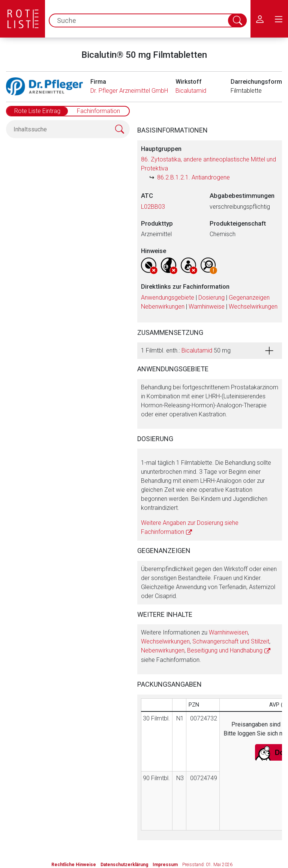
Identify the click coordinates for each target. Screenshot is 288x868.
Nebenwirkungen (163, 307)
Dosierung (211, 298)
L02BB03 (153, 207)
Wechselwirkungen (253, 307)
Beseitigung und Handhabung (225, 650)
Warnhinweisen (228, 632)
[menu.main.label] (279, 19)
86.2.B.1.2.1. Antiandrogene (193, 177)
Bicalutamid (191, 91)
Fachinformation (98, 111)
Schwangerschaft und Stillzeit (231, 641)
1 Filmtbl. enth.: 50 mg (186, 350)
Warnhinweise (207, 307)
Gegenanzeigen (249, 298)
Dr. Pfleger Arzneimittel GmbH (129, 91)
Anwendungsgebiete (168, 298)
